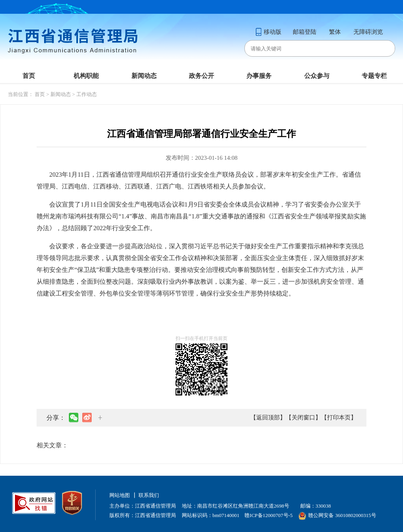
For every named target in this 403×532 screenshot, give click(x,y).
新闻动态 (144, 76)
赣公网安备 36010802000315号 (337, 515)
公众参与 (317, 76)
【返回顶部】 (268, 417)
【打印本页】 (339, 417)
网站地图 (120, 495)
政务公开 (201, 76)
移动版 (268, 32)
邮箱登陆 (305, 32)
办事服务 (259, 76)
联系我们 (149, 495)
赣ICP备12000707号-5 (268, 515)
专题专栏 (374, 76)
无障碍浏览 (368, 32)
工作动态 (87, 94)
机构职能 (86, 76)
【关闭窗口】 (303, 417)
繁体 (335, 32)
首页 (29, 76)
